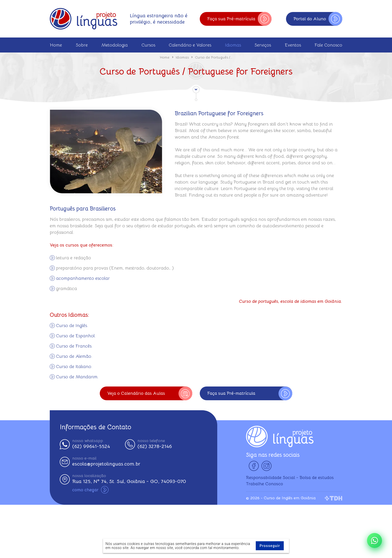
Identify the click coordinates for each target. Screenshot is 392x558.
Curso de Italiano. (74, 366)
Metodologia (114, 45)
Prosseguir (270, 546)
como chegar (90, 490)
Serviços (263, 45)
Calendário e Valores (190, 45)
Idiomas (233, 45)
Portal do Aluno (318, 19)
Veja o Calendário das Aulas (150, 393)
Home (56, 45)
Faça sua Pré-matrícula (239, 19)
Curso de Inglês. (72, 325)
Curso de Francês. (74, 346)
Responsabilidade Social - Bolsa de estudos (290, 477)
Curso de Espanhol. (76, 336)
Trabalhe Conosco (264, 484)
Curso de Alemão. (74, 356)
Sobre (82, 45)
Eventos (293, 45)
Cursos (148, 45)
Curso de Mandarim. (77, 377)
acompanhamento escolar (83, 278)
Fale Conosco (328, 45)
